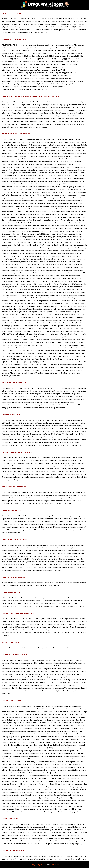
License (56, 865)
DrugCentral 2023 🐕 (49, 4)
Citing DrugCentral (38, 865)
